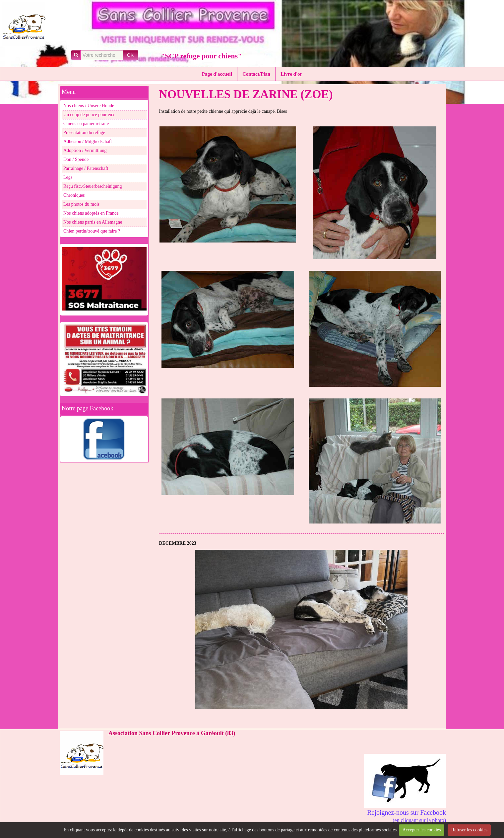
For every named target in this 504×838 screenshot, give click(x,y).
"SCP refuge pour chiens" (201, 56)
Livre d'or (291, 74)
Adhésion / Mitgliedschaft (88, 141)
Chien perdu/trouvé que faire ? (92, 231)
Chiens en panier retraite (86, 124)
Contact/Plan (256, 74)
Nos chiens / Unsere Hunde (89, 106)
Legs (68, 177)
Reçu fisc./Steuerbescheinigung (93, 186)
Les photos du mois (81, 204)
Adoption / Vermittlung (85, 150)
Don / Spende (76, 159)
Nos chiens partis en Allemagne (93, 222)
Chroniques (74, 195)
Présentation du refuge (84, 133)
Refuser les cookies (469, 830)
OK (130, 55)
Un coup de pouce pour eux (89, 115)
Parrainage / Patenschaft (86, 168)
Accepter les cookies (422, 830)
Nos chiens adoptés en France (91, 213)
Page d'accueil (217, 74)
